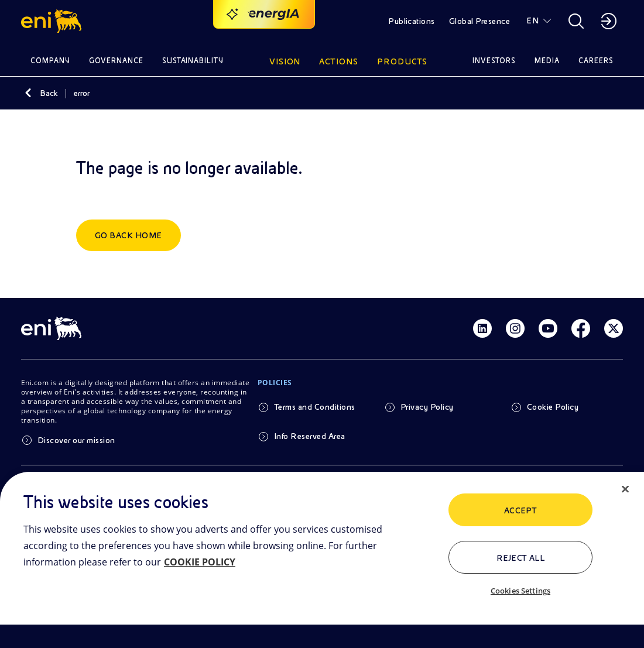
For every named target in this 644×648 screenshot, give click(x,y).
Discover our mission (76, 440)
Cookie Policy (553, 407)
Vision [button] (285, 61)
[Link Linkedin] (482, 328)
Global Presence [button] (479, 21)
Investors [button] (494, 61)
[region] (322, 560)
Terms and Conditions (315, 407)
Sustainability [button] (193, 61)
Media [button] (547, 61)
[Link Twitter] (614, 328)
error (82, 93)
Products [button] (402, 61)
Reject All (521, 558)
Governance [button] (116, 61)
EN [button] (532, 20)
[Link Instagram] (515, 328)
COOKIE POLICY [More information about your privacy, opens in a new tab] (200, 562)
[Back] (28, 93)
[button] (53, 21)
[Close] (625, 489)
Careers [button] (596, 61)
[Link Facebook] (581, 328)
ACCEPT (521, 510)
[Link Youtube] (548, 328)
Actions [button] (339, 61)
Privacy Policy (427, 407)
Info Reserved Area (310, 436)
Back (49, 93)
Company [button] (50, 61)
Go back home (129, 235)
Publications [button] (412, 21)
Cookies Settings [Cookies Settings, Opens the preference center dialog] (520, 591)
